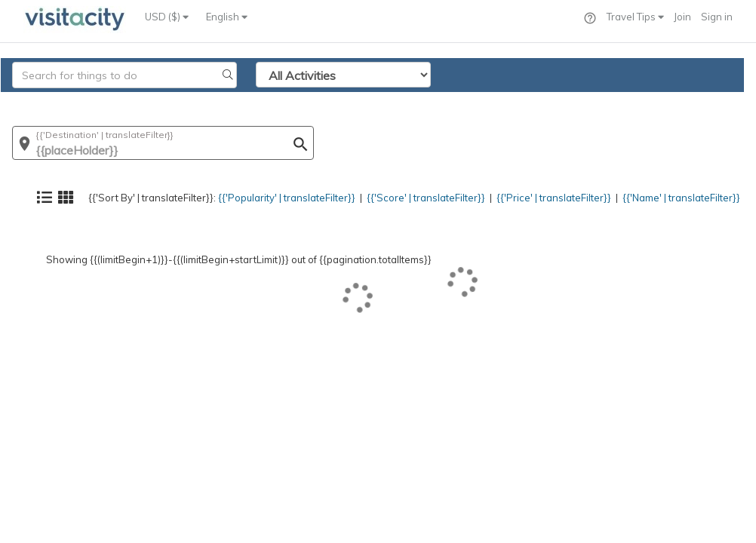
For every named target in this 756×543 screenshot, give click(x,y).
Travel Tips (635, 17)
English (227, 17)
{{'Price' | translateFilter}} (536, 102)
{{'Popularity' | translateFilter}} (252, 102)
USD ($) (167, 17)
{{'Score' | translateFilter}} (401, 102)
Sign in (717, 17)
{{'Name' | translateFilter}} (673, 102)
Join (682, 17)
